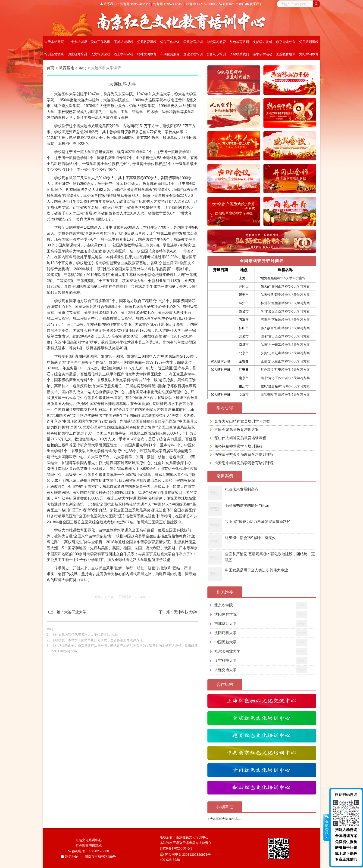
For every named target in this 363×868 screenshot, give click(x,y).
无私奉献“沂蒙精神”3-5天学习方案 (285, 395)
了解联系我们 (239, 54)
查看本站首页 (54, 42)
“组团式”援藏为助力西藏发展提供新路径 (258, 522)
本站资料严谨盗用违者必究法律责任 (186, 843)
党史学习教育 (216, 42)
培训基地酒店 (54, 54)
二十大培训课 (77, 42)
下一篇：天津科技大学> (178, 612)
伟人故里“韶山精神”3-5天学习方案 (285, 328)
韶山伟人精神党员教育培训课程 (240, 438)
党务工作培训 (170, 42)
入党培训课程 (100, 54)
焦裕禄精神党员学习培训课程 (238, 446)
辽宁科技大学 (225, 661)
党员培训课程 (309, 42)
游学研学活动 (263, 54)
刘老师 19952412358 (168, 4)
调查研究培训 (77, 54)
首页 (50, 68)
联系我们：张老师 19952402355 (125, 4)
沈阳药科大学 (225, 633)
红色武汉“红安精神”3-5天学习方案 (285, 370)
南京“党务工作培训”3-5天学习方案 (285, 378)
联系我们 (254, 4)
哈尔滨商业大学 (227, 651)
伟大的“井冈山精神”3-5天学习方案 (285, 286)
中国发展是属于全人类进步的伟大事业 (257, 570)
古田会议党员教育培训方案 (237, 430)
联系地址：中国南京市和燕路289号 (89, 857)
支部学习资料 (263, 42)
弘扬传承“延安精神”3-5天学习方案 (285, 295)
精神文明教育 (147, 54)
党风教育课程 (147, 42)
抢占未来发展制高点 (242, 489)
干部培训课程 (124, 42)
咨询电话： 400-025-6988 (89, 851)
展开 (326, 827)
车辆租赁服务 (170, 54)
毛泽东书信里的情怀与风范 (247, 505)
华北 (83, 68)
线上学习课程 (124, 54)
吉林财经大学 (225, 624)
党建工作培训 (100, 42)
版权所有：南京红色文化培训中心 (184, 837)
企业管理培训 (193, 54)
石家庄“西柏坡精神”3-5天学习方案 (285, 320)
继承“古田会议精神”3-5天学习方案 (285, 336)
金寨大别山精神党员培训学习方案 (242, 421)
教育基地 (66, 68)
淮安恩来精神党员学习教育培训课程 (244, 463)
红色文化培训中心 (89, 840)
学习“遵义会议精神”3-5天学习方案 (285, 311)
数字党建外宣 (286, 42)
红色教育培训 (239, 42)
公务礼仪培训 (216, 54)
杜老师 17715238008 (201, 4)
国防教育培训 (193, 42)
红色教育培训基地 (89, 846)
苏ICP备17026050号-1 (176, 848)
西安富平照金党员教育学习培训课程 (244, 455)
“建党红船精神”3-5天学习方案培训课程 (288, 278)
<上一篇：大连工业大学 (67, 612)
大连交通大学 (225, 670)
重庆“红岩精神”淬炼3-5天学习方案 (285, 386)
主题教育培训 (286, 54)
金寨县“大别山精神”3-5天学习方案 (285, 361)
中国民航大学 (225, 642)
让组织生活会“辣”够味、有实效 (250, 538)
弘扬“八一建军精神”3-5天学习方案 (285, 345)
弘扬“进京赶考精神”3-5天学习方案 (285, 353)
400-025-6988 (231, 4)
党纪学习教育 (309, 54)
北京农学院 (224, 605)
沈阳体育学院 (225, 614)
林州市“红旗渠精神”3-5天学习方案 (285, 303)
